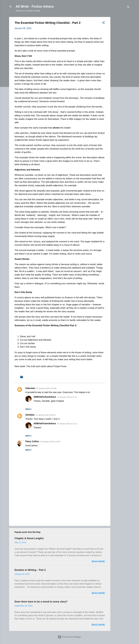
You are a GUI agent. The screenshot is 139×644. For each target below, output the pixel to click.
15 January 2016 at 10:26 (50, 442)
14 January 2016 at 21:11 (67, 397)
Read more (98, 561)
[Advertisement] (121, 58)
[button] (103, 23)
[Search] (128, 7)
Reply (28, 409)
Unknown (30, 388)
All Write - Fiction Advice (35, 6)
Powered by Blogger (70, 637)
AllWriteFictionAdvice (45, 397)
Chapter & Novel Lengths (29, 538)
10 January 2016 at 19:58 (46, 388)
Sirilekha (30, 415)
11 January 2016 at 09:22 (46, 415)
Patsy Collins (32, 441)
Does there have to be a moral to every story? (41, 602)
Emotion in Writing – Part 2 (30, 570)
